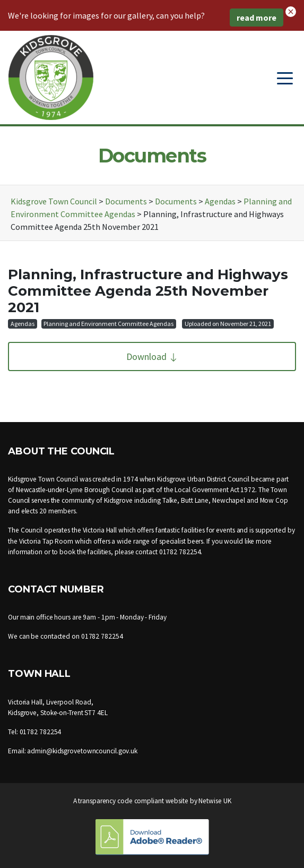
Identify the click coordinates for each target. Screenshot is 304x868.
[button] (291, 11)
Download (152, 356)
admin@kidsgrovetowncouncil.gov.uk (82, 751)
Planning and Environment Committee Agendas (108, 324)
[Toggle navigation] (285, 78)
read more (257, 18)
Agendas (23, 324)
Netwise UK (215, 801)
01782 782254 (180, 552)
